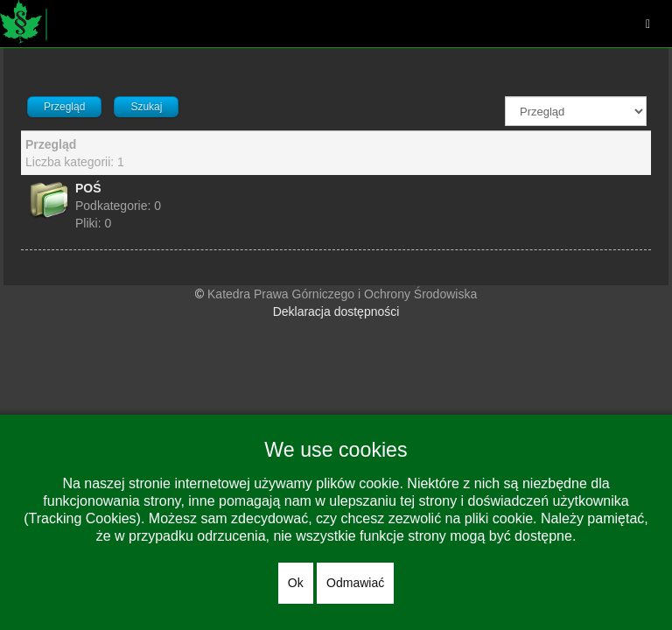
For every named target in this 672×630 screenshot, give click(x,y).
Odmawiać (355, 583)
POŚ (88, 188)
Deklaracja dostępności (336, 311)
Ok (296, 583)
